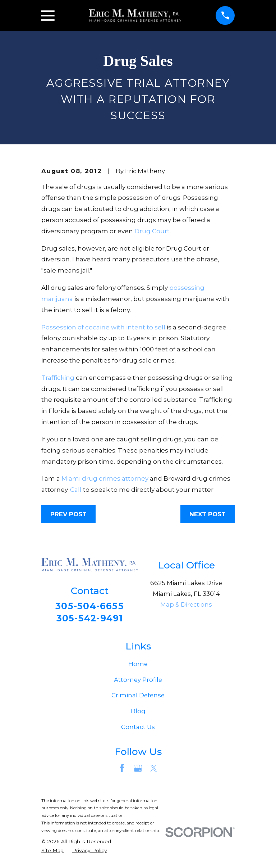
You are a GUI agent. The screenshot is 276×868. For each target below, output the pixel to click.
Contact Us (138, 729)
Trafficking (58, 377)
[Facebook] (122, 770)
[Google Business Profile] (138, 770)
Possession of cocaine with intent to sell (103, 327)
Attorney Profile (138, 682)
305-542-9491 (90, 619)
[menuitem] (52, 853)
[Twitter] (154, 770)
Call (76, 489)
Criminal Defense (138, 698)
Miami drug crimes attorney (105, 478)
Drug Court (152, 231)
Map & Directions (186, 604)
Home (138, 666)
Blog (138, 714)
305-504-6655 (90, 606)
